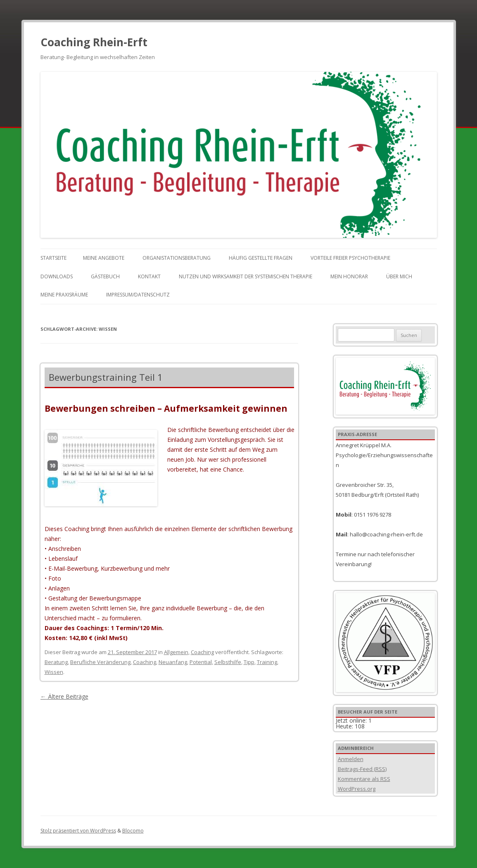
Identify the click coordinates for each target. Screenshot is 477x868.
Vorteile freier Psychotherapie (350, 258)
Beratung (56, 662)
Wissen (54, 672)
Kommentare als (364, 779)
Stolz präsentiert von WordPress (78, 831)
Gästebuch (105, 276)
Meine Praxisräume (64, 295)
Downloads (57, 276)
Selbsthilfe (228, 662)
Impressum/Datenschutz (138, 295)
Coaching (202, 652)
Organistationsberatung (177, 258)
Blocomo (133, 831)
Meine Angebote (104, 258)
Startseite (53, 258)
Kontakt (149, 276)
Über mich (399, 276)
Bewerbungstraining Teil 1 (106, 377)
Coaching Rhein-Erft (94, 42)
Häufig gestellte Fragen (261, 258)
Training (267, 662)
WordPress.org (357, 789)
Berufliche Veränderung (100, 662)
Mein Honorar (349, 276)
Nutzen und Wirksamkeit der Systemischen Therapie (246, 276)
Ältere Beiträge (64, 696)
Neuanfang (173, 662)
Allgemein (176, 652)
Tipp (249, 662)
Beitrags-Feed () (362, 769)
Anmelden (351, 759)
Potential (201, 662)
